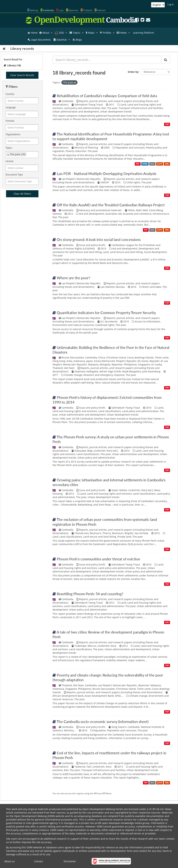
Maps (93, 33)
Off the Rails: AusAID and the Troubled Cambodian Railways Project (111, 205)
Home (34, 33)
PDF (167, 124)
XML (167, 164)
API (95, 793)
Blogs (79, 40)
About (48, 33)
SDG (63, 33)
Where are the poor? (74, 278)
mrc (152, 164)
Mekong (34, 10)
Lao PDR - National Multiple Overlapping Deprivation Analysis (107, 173)
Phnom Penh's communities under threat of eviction (98, 559)
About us (10, 861)
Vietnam (101, 10)
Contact (39, 861)
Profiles (109, 33)
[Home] (4, 49)
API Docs (106, 793)
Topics (78, 33)
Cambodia (48, 10)
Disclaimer (70, 861)
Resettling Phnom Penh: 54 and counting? (90, 594)
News (125, 33)
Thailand (88, 10)
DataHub (63, 40)
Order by (133, 72)
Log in (171, 4)
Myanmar (73, 10)
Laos (61, 10)
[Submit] (166, 60)
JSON (160, 164)
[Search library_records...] (107, 60)
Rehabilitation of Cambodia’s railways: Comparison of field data (107, 96)
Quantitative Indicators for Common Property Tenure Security (106, 313)
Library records (22, 49)
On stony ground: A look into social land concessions (99, 239)
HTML (145, 164)
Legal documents (41, 40)
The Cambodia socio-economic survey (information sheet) (103, 722)
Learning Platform (143, 33)
